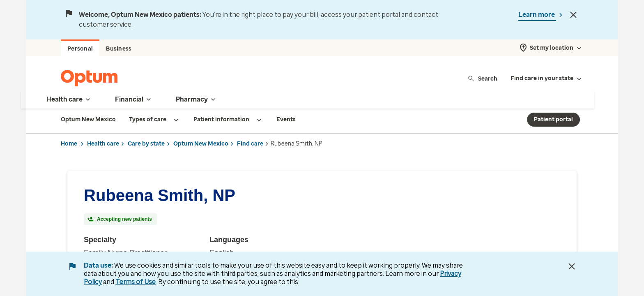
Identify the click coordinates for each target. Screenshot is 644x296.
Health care (103, 144)
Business (119, 49)
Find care (250, 144)
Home (69, 144)
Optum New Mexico (201, 144)
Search (482, 78)
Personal (80, 49)
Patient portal (553, 119)
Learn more (537, 15)
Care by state (146, 144)
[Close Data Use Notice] (572, 266)
